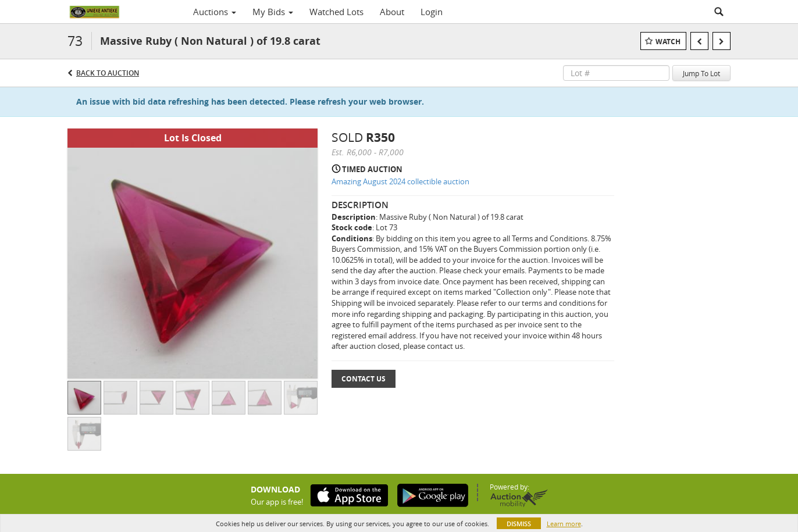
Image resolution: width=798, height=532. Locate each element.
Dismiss (519, 524)
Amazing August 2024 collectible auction (400, 181)
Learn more (564, 524)
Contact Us (364, 379)
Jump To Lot (701, 73)
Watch (668, 42)
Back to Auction (108, 73)
